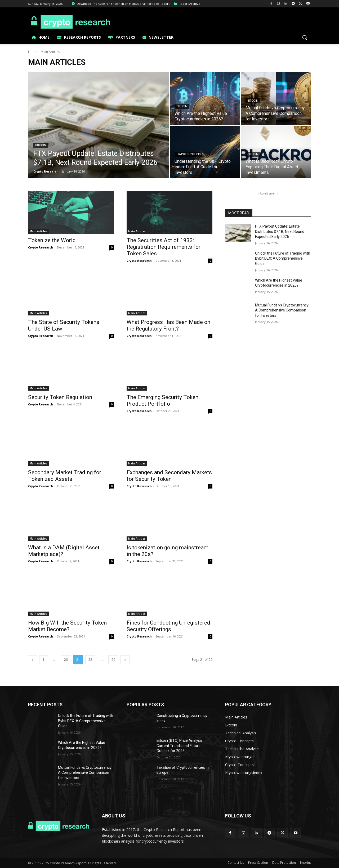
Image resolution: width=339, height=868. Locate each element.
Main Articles (38, 231)
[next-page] (125, 660)
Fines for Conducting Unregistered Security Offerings (168, 626)
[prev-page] (33, 660)
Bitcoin (41, 145)
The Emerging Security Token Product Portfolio (162, 401)
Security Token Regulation (60, 397)
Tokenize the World (52, 240)
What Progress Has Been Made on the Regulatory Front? (168, 325)
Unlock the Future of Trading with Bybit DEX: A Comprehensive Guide (283, 258)
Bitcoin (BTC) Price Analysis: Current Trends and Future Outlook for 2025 (180, 746)
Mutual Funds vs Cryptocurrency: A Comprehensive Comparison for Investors (282, 310)
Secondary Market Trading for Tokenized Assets (65, 476)
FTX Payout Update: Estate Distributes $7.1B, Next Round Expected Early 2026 (280, 231)
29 (113, 660)
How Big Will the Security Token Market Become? (67, 626)
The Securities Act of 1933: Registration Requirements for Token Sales (164, 247)
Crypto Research (41, 247)
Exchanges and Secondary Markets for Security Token (169, 476)
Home (33, 52)
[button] (305, 37)
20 (66, 660)
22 (90, 660)
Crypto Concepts (188, 154)
